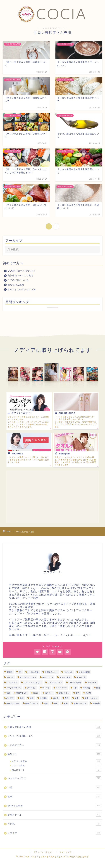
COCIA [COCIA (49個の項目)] (9, 672)
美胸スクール (54, 815)
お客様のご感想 (16, 285)
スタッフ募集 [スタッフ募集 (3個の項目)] (65, 677)
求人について (57, 770)
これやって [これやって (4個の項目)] (68, 672)
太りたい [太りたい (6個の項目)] (49, 693)
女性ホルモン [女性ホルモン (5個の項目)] (64, 693)
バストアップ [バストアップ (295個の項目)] (12, 683)
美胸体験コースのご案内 (21, 276)
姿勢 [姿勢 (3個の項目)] (77, 693)
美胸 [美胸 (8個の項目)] (77, 698)
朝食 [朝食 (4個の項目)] (32, 698)
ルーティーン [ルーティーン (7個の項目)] (61, 688)
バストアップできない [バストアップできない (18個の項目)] (32, 683)
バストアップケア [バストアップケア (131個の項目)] (55, 683)
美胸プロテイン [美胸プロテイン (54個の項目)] (32, 703)
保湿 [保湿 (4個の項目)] (98, 688)
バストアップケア (54, 778)
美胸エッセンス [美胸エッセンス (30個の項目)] (91, 698)
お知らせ (54, 754)
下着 (54, 787)
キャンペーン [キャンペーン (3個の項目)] (48, 677)
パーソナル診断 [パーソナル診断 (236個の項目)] (75, 683)
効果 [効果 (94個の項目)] (8, 693)
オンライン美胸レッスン (54, 736)
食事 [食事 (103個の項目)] (66, 703)
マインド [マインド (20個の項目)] (46, 688)
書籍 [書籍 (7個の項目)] (22, 698)
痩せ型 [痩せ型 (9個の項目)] (56, 698)
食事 (54, 796)
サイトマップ (65, 852)
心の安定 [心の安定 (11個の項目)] (10, 698)
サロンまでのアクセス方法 (22, 289)
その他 (54, 824)
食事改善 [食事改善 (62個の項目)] (96, 703)
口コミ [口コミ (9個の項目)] (36, 693)
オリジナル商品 (57, 761)
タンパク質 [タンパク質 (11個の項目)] (81, 677)
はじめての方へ (54, 745)
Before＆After (54, 806)
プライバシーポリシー (44, 852)
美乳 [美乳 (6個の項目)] (67, 698)
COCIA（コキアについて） (22, 271)
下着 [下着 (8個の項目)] (75, 688)
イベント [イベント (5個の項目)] (10, 677)
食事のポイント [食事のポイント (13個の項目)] (80, 703)
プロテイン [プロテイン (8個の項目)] (32, 688)
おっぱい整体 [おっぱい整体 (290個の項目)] (33, 672)
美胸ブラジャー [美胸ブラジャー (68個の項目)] (13, 703)
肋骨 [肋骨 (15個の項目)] (46, 703)
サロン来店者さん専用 (54, 727)
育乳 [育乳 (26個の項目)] (56, 703)
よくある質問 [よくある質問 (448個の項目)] (84, 672)
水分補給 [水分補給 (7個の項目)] (43, 698)
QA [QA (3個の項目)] (20, 672)
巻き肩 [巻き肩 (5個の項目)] (88, 693)
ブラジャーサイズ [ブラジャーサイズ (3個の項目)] (14, 688)
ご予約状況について (18, 280)
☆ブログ (54, 833)
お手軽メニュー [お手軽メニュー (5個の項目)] (51, 672)
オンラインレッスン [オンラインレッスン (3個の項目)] (28, 677)
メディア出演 (57, 765)
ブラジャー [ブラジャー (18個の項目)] (92, 683)
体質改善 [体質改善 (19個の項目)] (86, 688)
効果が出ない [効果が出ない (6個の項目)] (22, 693)
